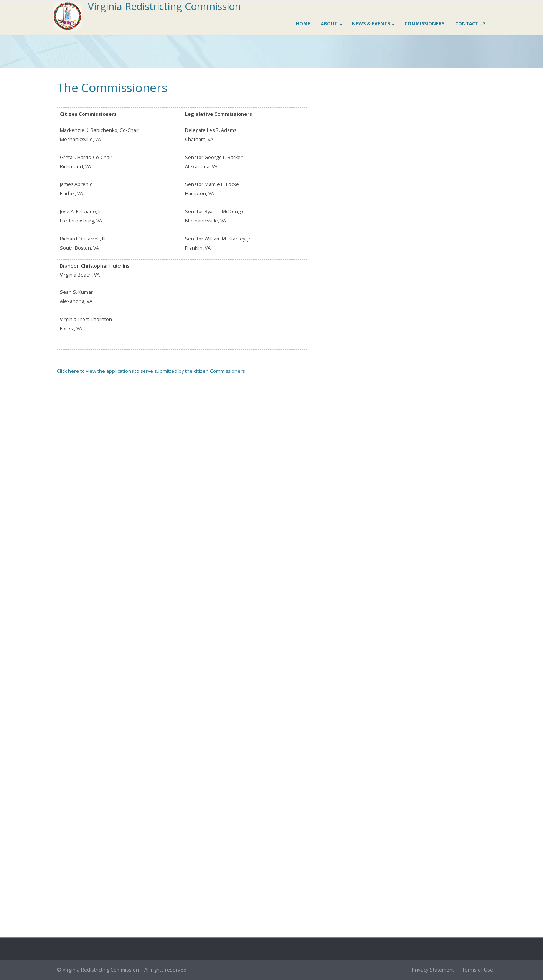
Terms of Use (478, 970)
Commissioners (424, 24)
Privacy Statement (433, 970)
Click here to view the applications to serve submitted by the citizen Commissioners (151, 371)
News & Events (371, 24)
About (329, 24)
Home (303, 24)
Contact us (470, 24)
